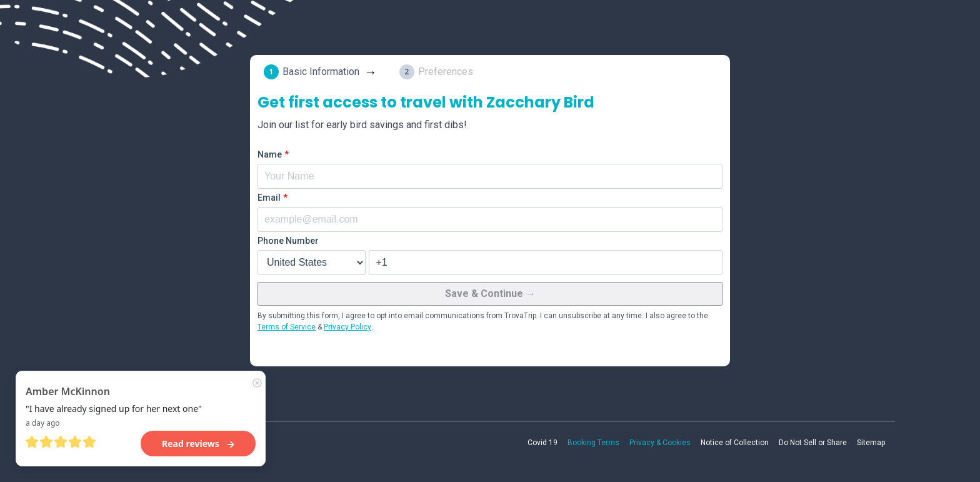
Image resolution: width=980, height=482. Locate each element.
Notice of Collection (735, 443)
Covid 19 (542, 443)
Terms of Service (287, 327)
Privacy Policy (347, 327)
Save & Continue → (490, 294)
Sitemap (871, 443)
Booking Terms (593, 443)
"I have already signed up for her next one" (114, 409)
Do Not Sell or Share (813, 443)
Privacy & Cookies (660, 443)
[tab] (323, 72)
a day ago (43, 423)
